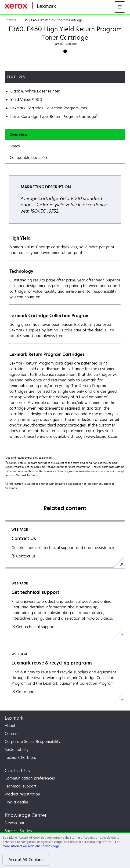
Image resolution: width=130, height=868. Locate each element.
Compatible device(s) (28, 157)
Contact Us (17, 770)
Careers (12, 734)
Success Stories (18, 831)
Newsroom (14, 823)
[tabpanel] (65, 309)
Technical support (20, 786)
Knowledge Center (26, 815)
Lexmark (14, 718)
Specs (15, 146)
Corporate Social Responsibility (32, 741)
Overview (19, 134)
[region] (65, 850)
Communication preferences (30, 778)
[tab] (65, 135)
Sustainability (17, 749)
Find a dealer (16, 802)
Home (60, 6)
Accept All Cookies (26, 860)
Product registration (22, 794)
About (10, 726)
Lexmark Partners (20, 757)
